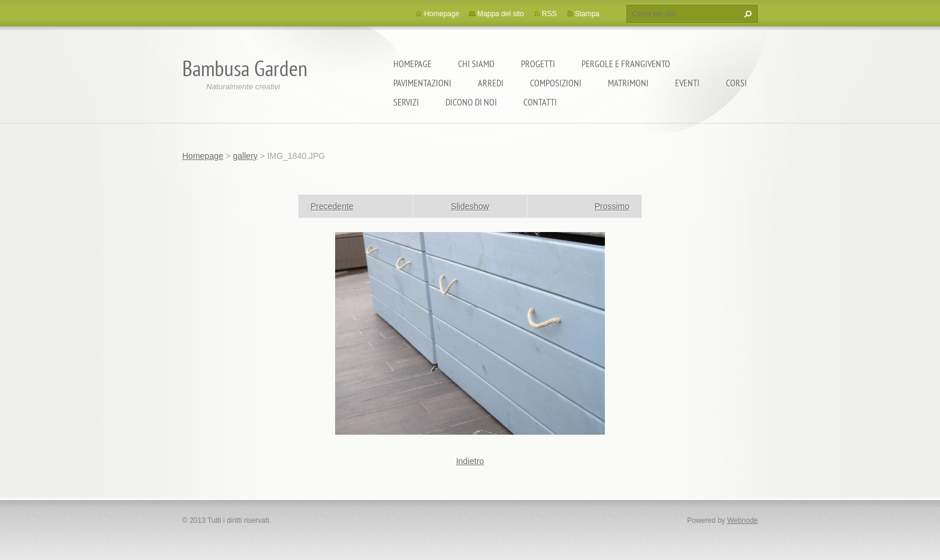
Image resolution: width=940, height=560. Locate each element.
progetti (538, 64)
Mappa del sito (501, 14)
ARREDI (491, 83)
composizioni (556, 83)
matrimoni (628, 83)
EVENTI (687, 83)
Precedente (332, 206)
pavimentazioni (422, 83)
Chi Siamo (476, 64)
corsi (736, 83)
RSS (549, 14)
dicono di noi (471, 102)
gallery (245, 156)
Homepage (412, 64)
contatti (540, 102)
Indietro (470, 461)
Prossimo (612, 206)
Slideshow (470, 206)
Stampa (587, 14)
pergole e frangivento (626, 64)
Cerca (746, 14)
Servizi (406, 102)
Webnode (742, 520)
